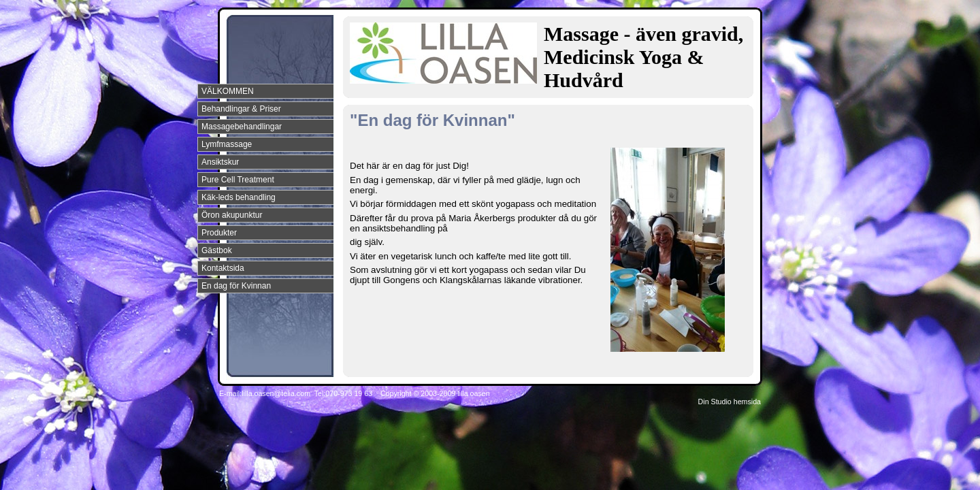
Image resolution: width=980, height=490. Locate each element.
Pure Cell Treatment (238, 180)
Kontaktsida (223, 268)
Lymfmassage (227, 144)
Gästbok (217, 250)
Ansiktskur (220, 162)
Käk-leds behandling (239, 197)
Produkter (219, 233)
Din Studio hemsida (730, 402)
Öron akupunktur (232, 215)
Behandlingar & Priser (241, 109)
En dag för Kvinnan (236, 286)
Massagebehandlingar (242, 127)
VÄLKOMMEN (228, 91)
